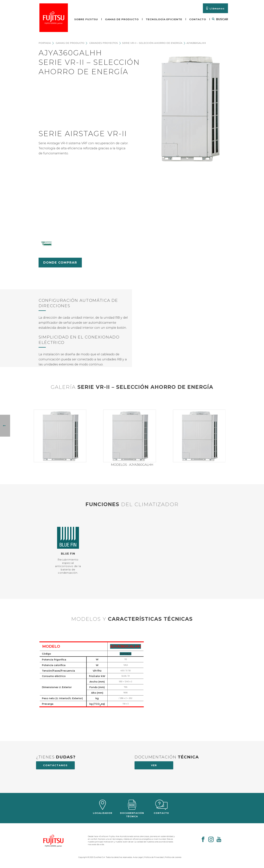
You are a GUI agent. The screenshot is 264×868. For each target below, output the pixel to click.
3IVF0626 (126, 654)
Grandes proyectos (104, 43)
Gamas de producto (122, 19)
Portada (45, 43)
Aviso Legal (138, 857)
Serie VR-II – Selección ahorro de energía (152, 43)
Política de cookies (173, 857)
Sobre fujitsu (86, 19)
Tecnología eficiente (164, 19)
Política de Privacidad (154, 857)
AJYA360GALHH (126, 646)
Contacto (198, 19)
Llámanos (215, 8)
